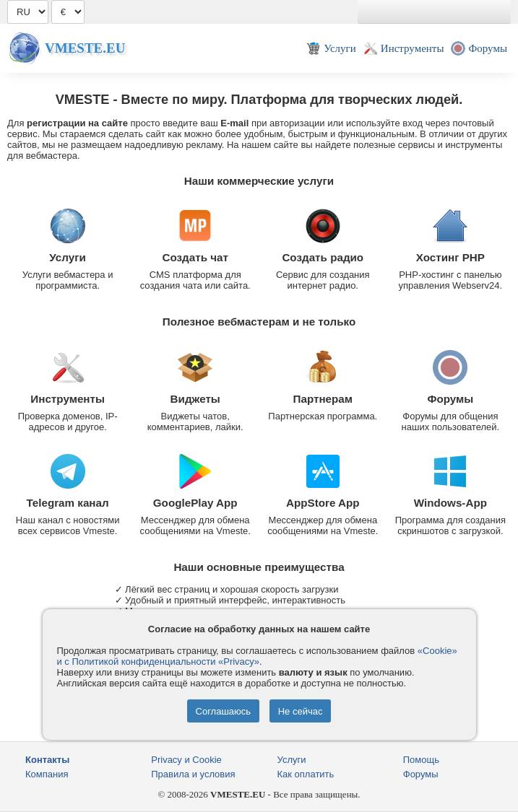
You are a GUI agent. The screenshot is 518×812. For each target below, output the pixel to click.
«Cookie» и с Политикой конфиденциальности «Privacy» (257, 656)
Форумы (450, 399)
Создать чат (195, 257)
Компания (47, 774)
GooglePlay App (195, 503)
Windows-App (450, 503)
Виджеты (195, 399)
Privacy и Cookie (186, 760)
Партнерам (323, 399)
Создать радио (323, 257)
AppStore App (323, 503)
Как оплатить (306, 774)
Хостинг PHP (450, 257)
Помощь (421, 760)
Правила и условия (193, 774)
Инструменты (68, 399)
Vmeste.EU (85, 48)
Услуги (68, 257)
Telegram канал (68, 503)
